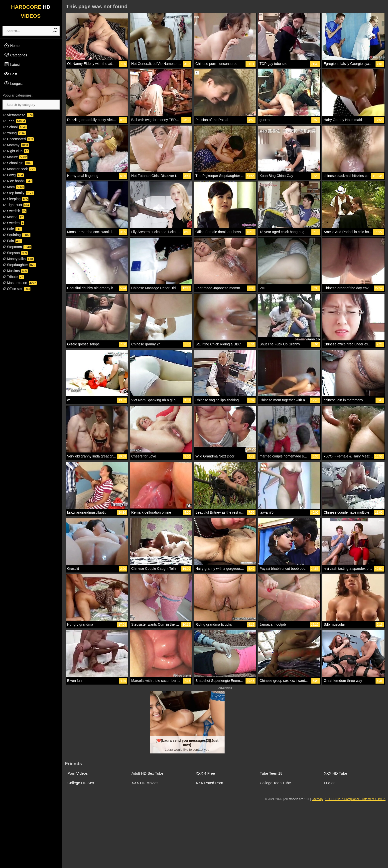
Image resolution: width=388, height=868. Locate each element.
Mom (13, 187)
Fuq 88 (330, 783)
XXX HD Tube (335, 773)
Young (14, 133)
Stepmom (17, 247)
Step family (18, 193)
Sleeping (15, 199)
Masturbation (20, 283)
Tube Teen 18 (271, 773)
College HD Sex (81, 783)
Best (10, 74)
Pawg (13, 175)
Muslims (15, 271)
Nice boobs (17, 181)
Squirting (16, 235)
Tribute (13, 277)
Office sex (16, 289)
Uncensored (18, 139)
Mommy (16, 145)
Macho (13, 217)
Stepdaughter (19, 265)
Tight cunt (16, 205)
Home (12, 45)
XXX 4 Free (205, 773)
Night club (16, 151)
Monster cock (19, 169)
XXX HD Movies (145, 783)
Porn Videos (77, 773)
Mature (15, 157)
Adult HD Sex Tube (147, 773)
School (15, 127)
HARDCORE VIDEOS (31, 11)
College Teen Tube (275, 783)
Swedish (14, 211)
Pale (12, 229)
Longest (13, 83)
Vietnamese (18, 115)
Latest (12, 64)
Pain (12, 241)
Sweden (13, 223)
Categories (15, 55)
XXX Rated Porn (209, 783)
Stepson (15, 253)
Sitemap (317, 799)
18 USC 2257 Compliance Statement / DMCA (355, 799)
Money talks (18, 259)
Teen (14, 121)
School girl (18, 163)
